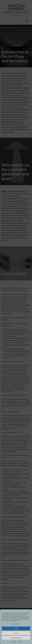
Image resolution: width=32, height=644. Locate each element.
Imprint (20, 642)
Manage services (16, 624)
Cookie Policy (13, 642)
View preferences (16, 638)
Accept (16, 629)
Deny (16, 633)
